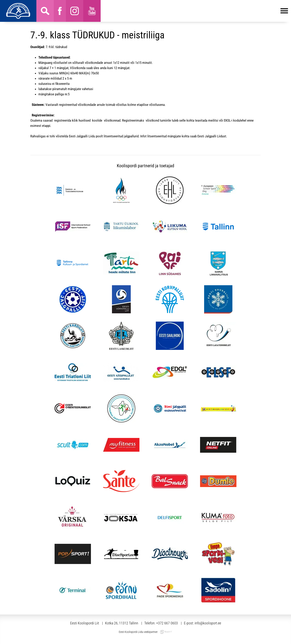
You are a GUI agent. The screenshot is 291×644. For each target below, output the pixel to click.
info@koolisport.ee (208, 623)
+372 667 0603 (167, 623)
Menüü (194, 11)
